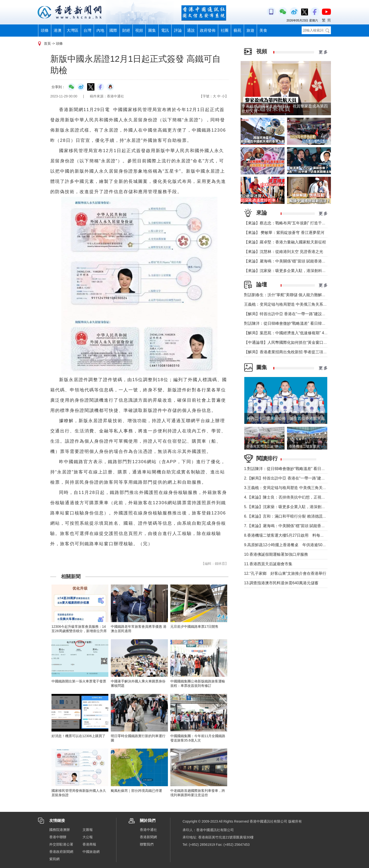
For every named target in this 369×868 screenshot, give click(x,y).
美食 (263, 30)
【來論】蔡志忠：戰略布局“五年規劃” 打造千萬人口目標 (293, 223)
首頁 (47, 43)
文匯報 (88, 830)
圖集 (152, 30)
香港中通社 (148, 830)
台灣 (87, 30)
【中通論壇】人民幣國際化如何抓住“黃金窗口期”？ (288, 342)
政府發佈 (208, 30)
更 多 (323, 52)
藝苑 (237, 30)
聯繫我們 (147, 844)
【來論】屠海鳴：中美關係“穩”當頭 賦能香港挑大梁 (289, 261)
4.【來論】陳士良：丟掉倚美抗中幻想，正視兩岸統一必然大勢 (298, 497)
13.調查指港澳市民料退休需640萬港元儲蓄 (281, 583)
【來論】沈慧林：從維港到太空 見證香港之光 (284, 252)
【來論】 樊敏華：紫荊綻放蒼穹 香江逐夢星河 (284, 233)
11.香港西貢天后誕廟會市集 (268, 564)
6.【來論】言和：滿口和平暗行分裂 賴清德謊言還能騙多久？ (297, 516)
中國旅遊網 (91, 852)
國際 (113, 30)
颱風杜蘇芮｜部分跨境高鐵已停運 (136, 791)
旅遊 (250, 30)
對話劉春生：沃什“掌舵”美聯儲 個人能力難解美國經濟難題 (295, 295)
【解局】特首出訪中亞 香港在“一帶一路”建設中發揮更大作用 (297, 314)
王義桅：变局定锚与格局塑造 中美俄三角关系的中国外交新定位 (299, 304)
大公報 (88, 837)
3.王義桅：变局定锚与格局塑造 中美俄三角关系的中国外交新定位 (301, 488)
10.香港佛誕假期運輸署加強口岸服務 (276, 554)
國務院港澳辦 (60, 830)
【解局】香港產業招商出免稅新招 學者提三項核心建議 (291, 352)
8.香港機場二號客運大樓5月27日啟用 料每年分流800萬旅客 (297, 535)
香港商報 (89, 844)
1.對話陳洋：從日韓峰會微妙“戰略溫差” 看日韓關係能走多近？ (298, 469)
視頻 (139, 30)
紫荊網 (54, 859)
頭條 (45, 30)
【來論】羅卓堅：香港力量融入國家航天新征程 (285, 242)
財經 (126, 30)
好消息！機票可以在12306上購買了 (78, 736)
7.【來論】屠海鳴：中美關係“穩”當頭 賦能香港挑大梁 (290, 526)
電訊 (165, 30)
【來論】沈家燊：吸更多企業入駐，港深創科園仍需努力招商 (297, 271)
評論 (178, 30)
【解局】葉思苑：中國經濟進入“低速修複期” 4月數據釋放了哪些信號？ (306, 333)
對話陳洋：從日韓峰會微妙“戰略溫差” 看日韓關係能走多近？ (297, 323)
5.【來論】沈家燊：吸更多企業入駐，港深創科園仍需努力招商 (298, 507)
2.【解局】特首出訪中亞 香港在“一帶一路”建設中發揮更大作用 (298, 478)
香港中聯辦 (58, 837)
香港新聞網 (148, 837)
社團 (225, 30)
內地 (100, 30)
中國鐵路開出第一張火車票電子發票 (79, 681)
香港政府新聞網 (61, 852)
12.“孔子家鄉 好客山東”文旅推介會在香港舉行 (285, 573)
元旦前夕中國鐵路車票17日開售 (195, 627)
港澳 (58, 30)
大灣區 (72, 30)
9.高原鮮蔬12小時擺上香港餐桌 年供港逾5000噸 (287, 545)
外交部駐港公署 (61, 844)
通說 (191, 30)
